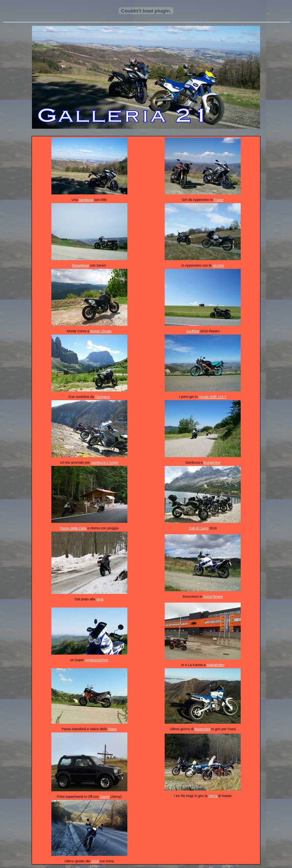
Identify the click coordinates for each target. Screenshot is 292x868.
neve (100, 599)
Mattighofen (215, 665)
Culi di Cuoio (199, 528)
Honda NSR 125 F (213, 397)
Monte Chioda (101, 331)
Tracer (219, 200)
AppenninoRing (97, 660)
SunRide (193, 331)
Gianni (105, 797)
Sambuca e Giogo (105, 462)
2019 (95, 861)
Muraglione (81, 265)
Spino (112, 729)
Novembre (203, 729)
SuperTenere (213, 597)
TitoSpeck (103, 397)
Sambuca (86, 200)
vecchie (218, 265)
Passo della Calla (73, 528)
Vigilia (213, 796)
